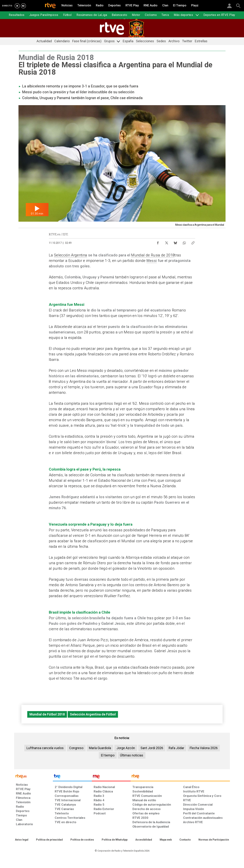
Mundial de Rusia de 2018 (153, 255)
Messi (152, 261)
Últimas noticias (132, 755)
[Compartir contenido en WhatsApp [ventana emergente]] (184, 242)
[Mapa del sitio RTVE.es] (166, 840)
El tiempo (108, 755)
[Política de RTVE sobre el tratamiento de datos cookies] (82, 840)
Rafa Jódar (176, 748)
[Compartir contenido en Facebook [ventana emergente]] (158, 242)
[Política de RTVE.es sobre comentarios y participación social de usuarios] (214, 840)
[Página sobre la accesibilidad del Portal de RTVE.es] (144, 840)
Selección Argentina (71, 255)
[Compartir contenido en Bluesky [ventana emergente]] (175, 242)
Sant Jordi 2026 (152, 748)
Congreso (76, 748)
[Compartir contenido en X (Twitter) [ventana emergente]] (167, 242)
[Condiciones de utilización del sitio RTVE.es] (22, 840)
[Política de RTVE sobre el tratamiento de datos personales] (49, 840)
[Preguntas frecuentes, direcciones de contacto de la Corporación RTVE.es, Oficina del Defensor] (185, 840)
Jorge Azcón (126, 748)
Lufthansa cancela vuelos (45, 748)
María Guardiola (100, 748)
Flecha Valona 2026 (204, 748)
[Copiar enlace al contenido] (193, 242)
